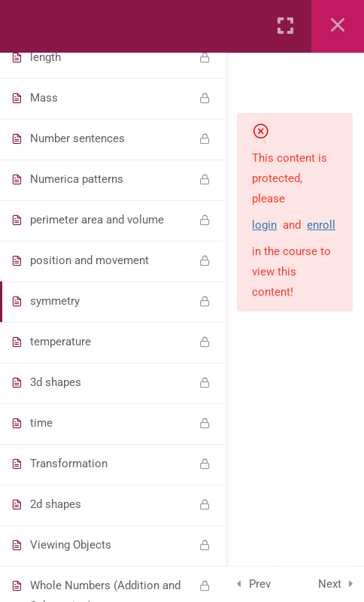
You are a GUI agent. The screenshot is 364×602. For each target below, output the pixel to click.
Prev (260, 584)
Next (330, 584)
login (264, 225)
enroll (321, 225)
